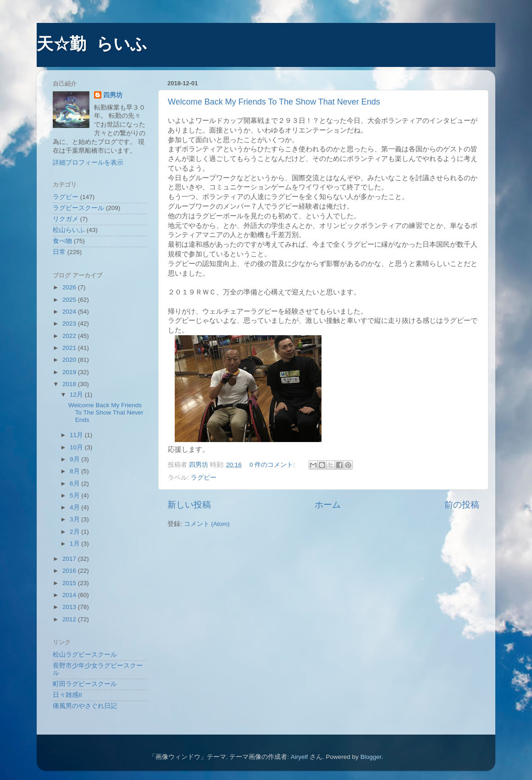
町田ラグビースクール (85, 684)
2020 (70, 360)
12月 (77, 395)
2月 (75, 532)
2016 (70, 571)
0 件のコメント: (273, 465)
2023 (70, 324)
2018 (70, 384)
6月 (75, 484)
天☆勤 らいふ (92, 45)
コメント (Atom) (207, 524)
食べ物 (62, 241)
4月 (75, 507)
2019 (70, 372)
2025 (70, 300)
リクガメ (66, 219)
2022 (70, 336)
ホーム (328, 505)
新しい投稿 (189, 505)
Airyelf (299, 757)
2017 (70, 559)
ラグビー (204, 478)
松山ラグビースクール (85, 655)
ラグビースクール (78, 208)
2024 (70, 312)
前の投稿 (462, 505)
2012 (70, 619)
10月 (77, 447)
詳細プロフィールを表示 (88, 163)
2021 (70, 348)
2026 (70, 287)
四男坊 (113, 95)
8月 (75, 471)
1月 (75, 544)
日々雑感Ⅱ (67, 695)
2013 (70, 607)
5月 (75, 495)
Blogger (371, 757)
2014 (70, 595)
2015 (70, 583)
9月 (75, 459)
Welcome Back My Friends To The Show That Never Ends (274, 102)
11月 (77, 435)
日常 (59, 252)
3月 (75, 519)
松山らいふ (69, 230)
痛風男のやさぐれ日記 (85, 706)
